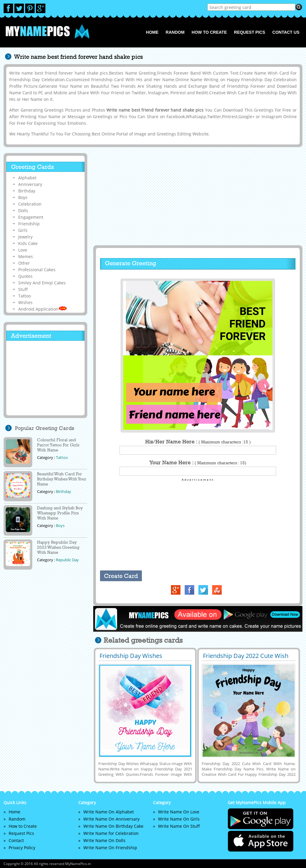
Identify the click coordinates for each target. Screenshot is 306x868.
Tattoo (25, 296)
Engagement (31, 217)
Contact (16, 840)
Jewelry (25, 237)
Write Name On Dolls (104, 840)
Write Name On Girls (179, 819)
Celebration (30, 204)
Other (24, 263)
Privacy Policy (22, 848)
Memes (26, 256)
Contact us (286, 32)
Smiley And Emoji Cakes (42, 283)
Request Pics (250, 32)
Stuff (23, 289)
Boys (23, 197)
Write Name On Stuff (179, 826)
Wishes (25, 302)
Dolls (23, 211)
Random (175, 32)
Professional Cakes (37, 270)
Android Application (43, 309)
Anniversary (30, 184)
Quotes (25, 276)
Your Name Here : (198, 462)
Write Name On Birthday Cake (113, 826)
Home (152, 32)
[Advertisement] (197, 196)
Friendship (29, 224)
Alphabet (27, 178)
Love (23, 250)
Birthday (27, 191)
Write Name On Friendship (110, 848)
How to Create (209, 32)
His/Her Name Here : (198, 442)
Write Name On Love (179, 812)
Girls (23, 230)
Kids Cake (28, 243)
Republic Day (67, 560)
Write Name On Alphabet (109, 812)
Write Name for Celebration (111, 833)
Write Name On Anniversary (111, 819)
